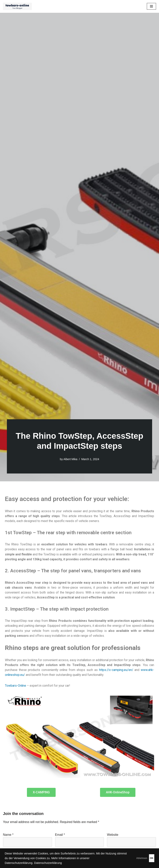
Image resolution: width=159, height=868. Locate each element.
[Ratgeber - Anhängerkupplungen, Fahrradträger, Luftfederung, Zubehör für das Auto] (18, 6)
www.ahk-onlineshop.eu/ (22, 676)
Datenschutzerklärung (80, 863)
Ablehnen (124, 858)
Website (113, 836)
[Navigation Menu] (151, 6)
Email (60, 836)
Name (8, 836)
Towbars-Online (16, 687)
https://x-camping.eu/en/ (130, 671)
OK (146, 858)
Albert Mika (70, 459)
